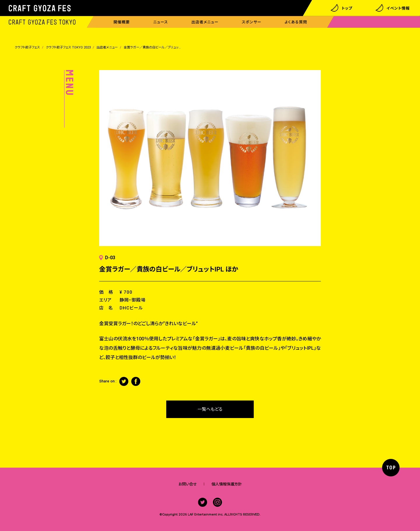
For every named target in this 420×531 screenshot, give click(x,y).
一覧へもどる (210, 409)
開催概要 (122, 22)
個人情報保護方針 (227, 484)
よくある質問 (296, 22)
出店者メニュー (205, 22)
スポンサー (252, 22)
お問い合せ (188, 484)
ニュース (161, 22)
